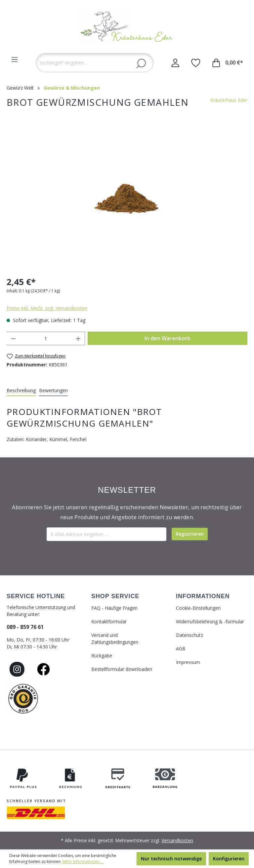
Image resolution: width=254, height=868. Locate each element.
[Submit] (190, 534)
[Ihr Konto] (175, 62)
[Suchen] (141, 63)
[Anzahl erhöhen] (78, 338)
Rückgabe (102, 656)
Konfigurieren (229, 859)
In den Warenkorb (168, 338)
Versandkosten (177, 840)
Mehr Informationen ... (83, 862)
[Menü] (15, 60)
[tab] (21, 391)
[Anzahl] (46, 338)
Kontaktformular (109, 621)
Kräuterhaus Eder (229, 100)
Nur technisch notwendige (171, 859)
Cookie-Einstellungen (198, 608)
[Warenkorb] (228, 62)
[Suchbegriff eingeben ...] (95, 63)
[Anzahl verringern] (13, 338)
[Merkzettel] (196, 62)
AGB (181, 649)
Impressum (188, 662)
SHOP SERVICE (115, 596)
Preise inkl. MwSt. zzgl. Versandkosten (47, 308)
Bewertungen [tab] (53, 390)
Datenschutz (190, 635)
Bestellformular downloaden (122, 669)
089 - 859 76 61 (25, 627)
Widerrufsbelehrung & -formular (210, 621)
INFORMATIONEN (203, 596)
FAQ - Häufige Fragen (114, 608)
